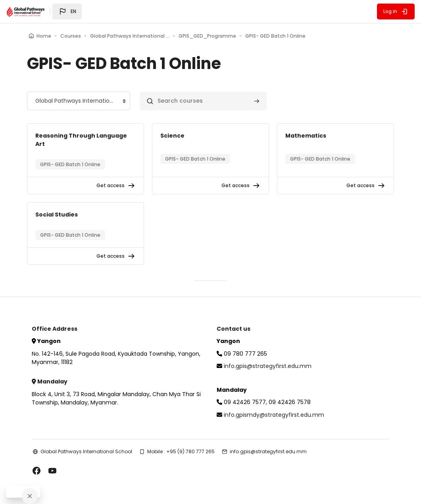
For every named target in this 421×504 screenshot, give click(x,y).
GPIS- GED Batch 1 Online (70, 164)
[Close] (30, 496)
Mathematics (306, 136)
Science (172, 136)
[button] (67, 11)
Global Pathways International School (86, 451)
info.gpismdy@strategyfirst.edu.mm (274, 415)
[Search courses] (203, 101)
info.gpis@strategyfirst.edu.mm (268, 366)
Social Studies (57, 215)
